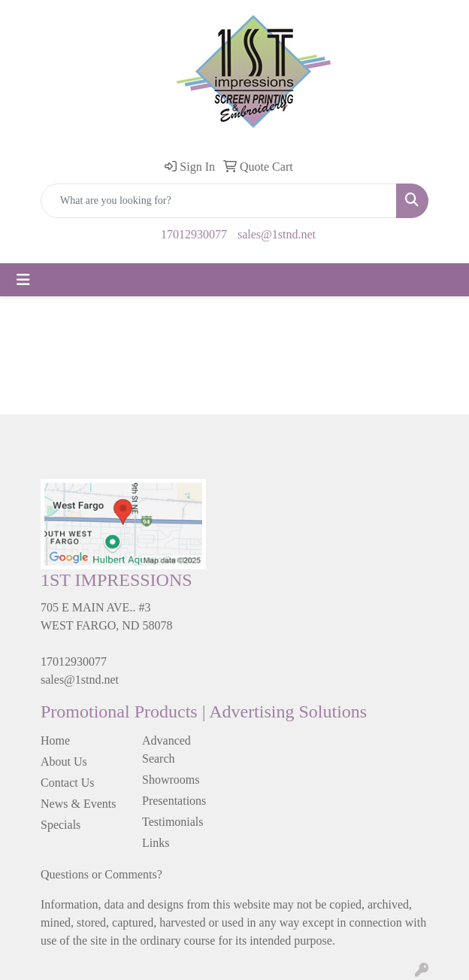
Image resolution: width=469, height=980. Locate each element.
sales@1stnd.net (277, 234)
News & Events (78, 804)
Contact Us (68, 783)
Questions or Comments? (101, 874)
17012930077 (194, 234)
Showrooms (171, 780)
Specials (61, 825)
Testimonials (173, 822)
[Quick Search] (219, 201)
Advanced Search (166, 749)
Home (55, 740)
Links (156, 843)
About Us (64, 762)
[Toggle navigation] (23, 280)
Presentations (174, 801)
